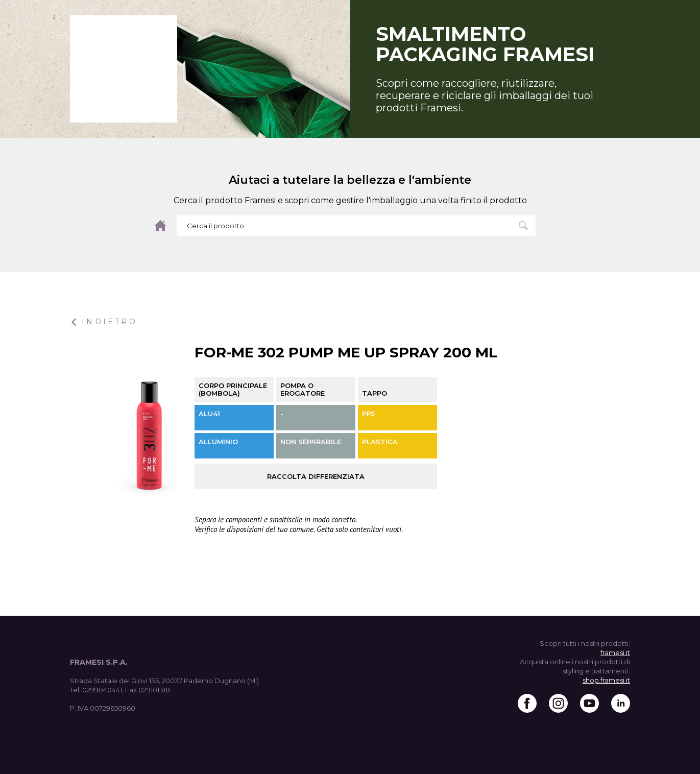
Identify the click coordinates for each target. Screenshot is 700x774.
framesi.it (615, 652)
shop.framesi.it (606, 680)
